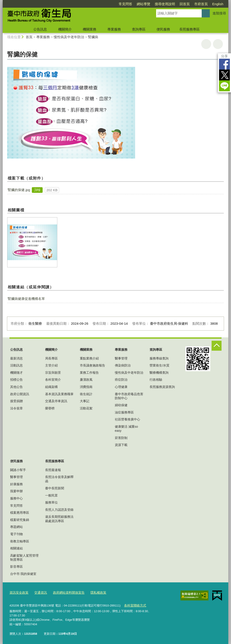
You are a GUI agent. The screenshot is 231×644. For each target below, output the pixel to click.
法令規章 (16, 408)
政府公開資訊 (20, 394)
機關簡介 (65, 29)
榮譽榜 (50, 408)
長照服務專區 (189, 29)
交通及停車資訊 (56, 401)
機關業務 (90, 29)
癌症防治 (121, 380)
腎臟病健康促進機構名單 (26, 299)
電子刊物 (16, 534)
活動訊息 (16, 365)
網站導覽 (143, 4)
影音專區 (16, 567)
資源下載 (121, 445)
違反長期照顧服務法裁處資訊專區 (59, 519)
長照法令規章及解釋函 (59, 479)
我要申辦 (16, 491)
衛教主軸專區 (20, 541)
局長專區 (51, 358)
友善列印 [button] (206, 44)
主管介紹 (51, 365)
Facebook (224, 64)
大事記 (85, 401)
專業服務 (114, 29)
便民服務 (163, 29)
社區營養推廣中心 (127, 419)
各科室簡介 (53, 380)
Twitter (224, 75)
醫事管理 (121, 358)
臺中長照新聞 (55, 488)
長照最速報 (53, 470)
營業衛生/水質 (159, 365)
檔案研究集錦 (20, 520)
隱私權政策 (93, 592)
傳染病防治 (123, 365)
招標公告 (16, 380)
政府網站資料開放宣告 (65, 592)
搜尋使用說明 (165, 4)
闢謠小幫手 (18, 470)
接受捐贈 (16, 401)
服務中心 (16, 498)
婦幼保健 (121, 405)
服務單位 (51, 502)
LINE (224, 86)
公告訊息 (40, 29)
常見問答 (125, 4)
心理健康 (121, 387)
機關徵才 (16, 373)
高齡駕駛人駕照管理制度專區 (24, 558)
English (218, 4)
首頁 (29, 37)
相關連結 (16, 548)
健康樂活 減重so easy (126, 429)
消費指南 (86, 387)
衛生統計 (86, 394)
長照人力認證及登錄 (59, 510)
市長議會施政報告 (92, 365)
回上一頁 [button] (218, 44)
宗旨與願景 (53, 373)
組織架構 (51, 387)
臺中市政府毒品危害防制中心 (129, 396)
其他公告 (16, 387)
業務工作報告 (89, 373)
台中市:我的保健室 (23, 574)
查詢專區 (139, 29)
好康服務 (16, 484)
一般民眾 (51, 495)
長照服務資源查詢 (162, 387)
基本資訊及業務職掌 (59, 394)
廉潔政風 (86, 380)
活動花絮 (86, 408)
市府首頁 (201, 4)
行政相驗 (156, 380)
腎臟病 (93, 37)
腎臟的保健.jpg (19, 190)
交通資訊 (39, 592)
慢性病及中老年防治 (69, 37)
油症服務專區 (124, 412)
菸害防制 (121, 438)
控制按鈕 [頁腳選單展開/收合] (217, 346)
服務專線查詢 (159, 358)
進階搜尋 (219, 13)
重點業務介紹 (89, 358)
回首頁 (185, 4)
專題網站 (16, 527)
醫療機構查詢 (159, 373)
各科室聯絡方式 (134, 605)
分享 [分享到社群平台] (224, 56)
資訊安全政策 (18, 592)
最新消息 (16, 358)
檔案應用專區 (20, 513)
